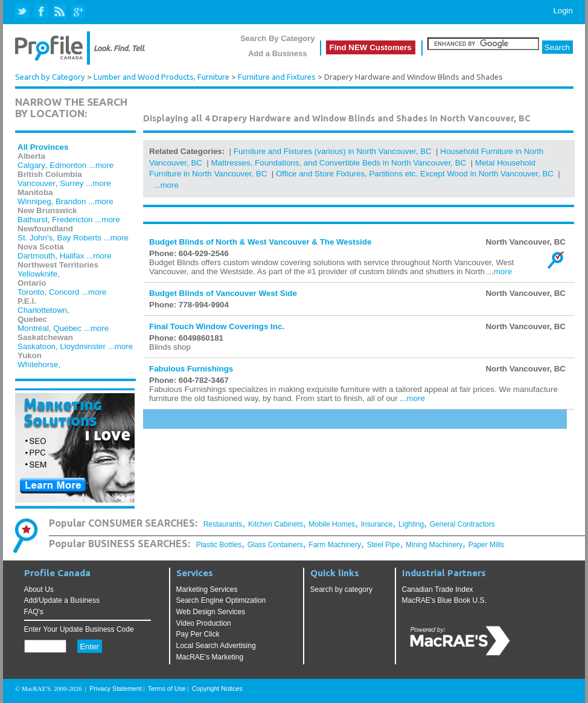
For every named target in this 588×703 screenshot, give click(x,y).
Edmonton (68, 165)
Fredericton (72, 220)
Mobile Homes (332, 524)
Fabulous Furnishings (191, 369)
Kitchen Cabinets (276, 524)
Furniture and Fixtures (277, 77)
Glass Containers (275, 545)
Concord (64, 292)
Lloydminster (83, 346)
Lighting (411, 524)
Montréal (33, 328)
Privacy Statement (115, 689)
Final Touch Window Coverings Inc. (217, 326)
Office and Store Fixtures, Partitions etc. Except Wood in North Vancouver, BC (415, 174)
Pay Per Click (198, 634)
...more (101, 165)
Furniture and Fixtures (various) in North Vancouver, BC (333, 151)
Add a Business (278, 53)
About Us (39, 589)
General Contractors (462, 524)
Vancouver (37, 183)
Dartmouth (36, 256)
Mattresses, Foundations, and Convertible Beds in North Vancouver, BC (339, 163)
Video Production (204, 623)
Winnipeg (34, 201)
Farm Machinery (335, 545)
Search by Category (50, 77)
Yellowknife (37, 274)
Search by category (341, 589)
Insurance (377, 524)
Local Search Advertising (216, 646)
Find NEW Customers (371, 47)
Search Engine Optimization (221, 600)
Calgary (31, 165)
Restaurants (223, 524)
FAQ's (34, 612)
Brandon (71, 201)
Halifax (72, 256)
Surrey (72, 183)
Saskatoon (37, 346)
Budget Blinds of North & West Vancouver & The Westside (260, 242)
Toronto (31, 292)
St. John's (35, 238)
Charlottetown (42, 310)
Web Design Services (211, 612)
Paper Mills (486, 545)
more (503, 271)
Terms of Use (167, 689)
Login (563, 11)
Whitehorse (38, 364)
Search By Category (278, 38)
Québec (67, 328)
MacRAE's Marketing (210, 657)
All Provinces (43, 147)
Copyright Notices (217, 689)
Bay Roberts (79, 238)
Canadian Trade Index (438, 589)
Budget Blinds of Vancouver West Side (223, 293)
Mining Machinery (434, 545)
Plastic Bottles (219, 545)
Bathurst (33, 220)
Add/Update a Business (62, 600)
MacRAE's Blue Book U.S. (444, 600)
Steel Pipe (384, 545)
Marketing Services (207, 589)
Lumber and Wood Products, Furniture (161, 77)
